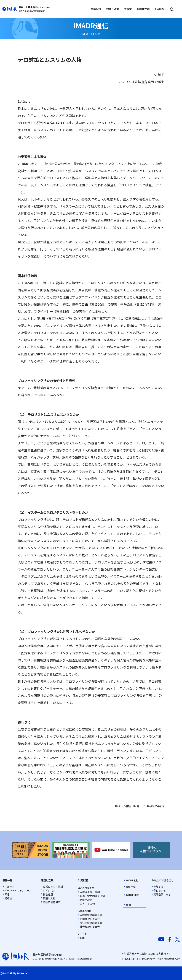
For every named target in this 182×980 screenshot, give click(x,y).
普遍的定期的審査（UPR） (95, 896)
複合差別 (48, 894)
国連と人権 (49, 898)
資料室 (84, 880)
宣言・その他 (87, 904)
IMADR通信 (132, 895)
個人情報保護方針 (169, 959)
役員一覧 (130, 887)
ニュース (9, 887)
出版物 (8, 898)
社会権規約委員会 (90, 927)
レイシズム (49, 890)
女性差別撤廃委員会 (91, 923)
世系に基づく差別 (53, 887)
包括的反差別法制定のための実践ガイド (148, 954)
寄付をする (160, 890)
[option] (31, 850)
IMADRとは (132, 880)
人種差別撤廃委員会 (91, 915)
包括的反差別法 (52, 902)
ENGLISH (129, 959)
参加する (158, 887)
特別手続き (86, 900)
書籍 (129, 905)
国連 (7, 894)
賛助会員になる (162, 894)
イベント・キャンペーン (18, 890)
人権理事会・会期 (90, 892)
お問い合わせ (147, 959)
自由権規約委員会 (90, 919)
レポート (85, 938)
